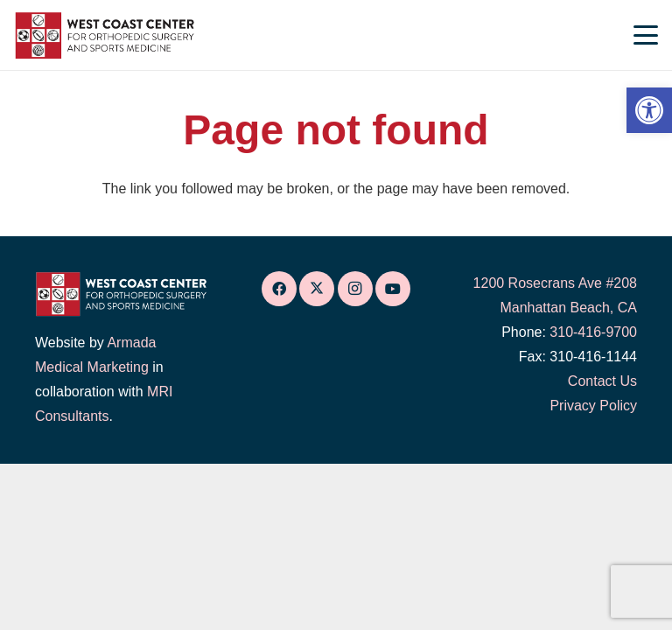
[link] (649, 110)
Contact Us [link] (602, 381)
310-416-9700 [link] (593, 332)
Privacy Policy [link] (593, 406)
